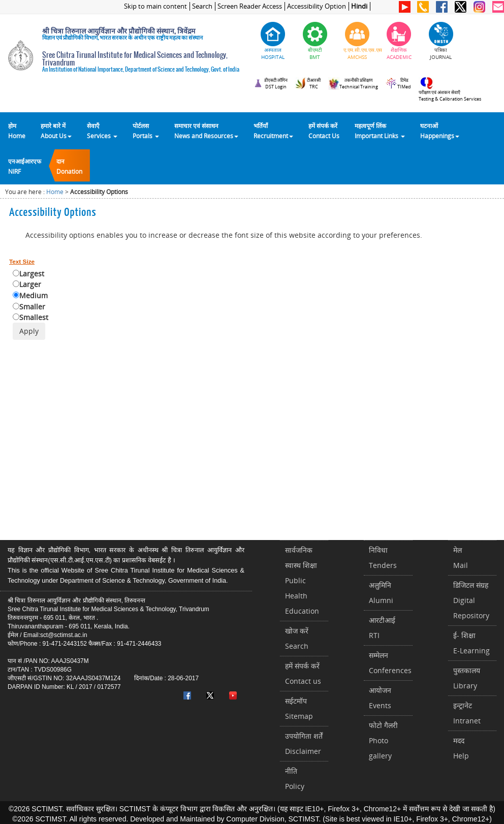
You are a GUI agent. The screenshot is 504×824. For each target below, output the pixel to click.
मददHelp (461, 748)
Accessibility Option (317, 6)
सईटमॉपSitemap (299, 708)
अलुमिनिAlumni (381, 593)
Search (202, 6)
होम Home (17, 131)
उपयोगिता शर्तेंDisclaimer (304, 743)
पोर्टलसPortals (146, 131)
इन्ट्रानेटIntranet (467, 713)
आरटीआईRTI (382, 628)
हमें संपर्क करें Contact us (303, 673)
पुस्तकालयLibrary (467, 678)
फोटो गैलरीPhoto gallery (383, 740)
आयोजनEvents (380, 698)
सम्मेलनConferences (390, 663)
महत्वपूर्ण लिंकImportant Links (380, 131)
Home (55, 192)
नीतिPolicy (295, 779)
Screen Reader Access (250, 6)
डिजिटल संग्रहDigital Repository (471, 600)
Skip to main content (155, 6)
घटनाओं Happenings (440, 131)
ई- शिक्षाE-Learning (471, 643)
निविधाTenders (383, 558)
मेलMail (461, 558)
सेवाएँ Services (102, 131)
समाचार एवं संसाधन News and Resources (206, 131)
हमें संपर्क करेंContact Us (324, 131)
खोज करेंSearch (297, 638)
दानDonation (69, 166)
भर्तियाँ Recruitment (273, 131)
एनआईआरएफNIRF (25, 166)
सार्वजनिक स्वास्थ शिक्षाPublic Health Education (302, 580)
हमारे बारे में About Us (56, 131)
